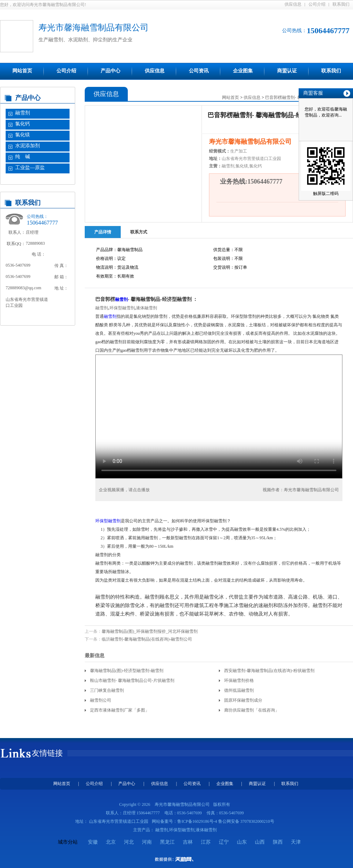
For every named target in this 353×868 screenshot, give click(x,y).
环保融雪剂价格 (239, 680)
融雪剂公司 (101, 700)
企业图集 (243, 71)
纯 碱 (23, 157)
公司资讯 (199, 71)
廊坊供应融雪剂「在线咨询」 (252, 710)
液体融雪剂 (146, 308)
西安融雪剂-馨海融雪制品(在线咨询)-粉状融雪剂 (269, 671)
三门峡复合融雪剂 (107, 690)
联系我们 (341, 4)
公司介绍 (317, 4)
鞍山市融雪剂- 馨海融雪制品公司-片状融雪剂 (132, 680)
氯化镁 (23, 135)
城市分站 (68, 842)
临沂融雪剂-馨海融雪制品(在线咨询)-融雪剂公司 (147, 639)
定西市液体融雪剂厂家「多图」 (120, 710)
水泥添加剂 (28, 146)
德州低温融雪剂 (239, 690)
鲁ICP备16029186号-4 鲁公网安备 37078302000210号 (226, 821)
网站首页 (22, 71)
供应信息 (293, 4)
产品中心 (110, 71)
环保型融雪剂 (122, 308)
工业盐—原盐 (30, 168)
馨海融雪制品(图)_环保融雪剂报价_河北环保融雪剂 (150, 631)
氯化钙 (23, 124)
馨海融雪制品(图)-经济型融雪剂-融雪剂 (127, 671)
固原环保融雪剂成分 (243, 700)
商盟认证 (287, 71)
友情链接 (47, 753)
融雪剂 (23, 113)
